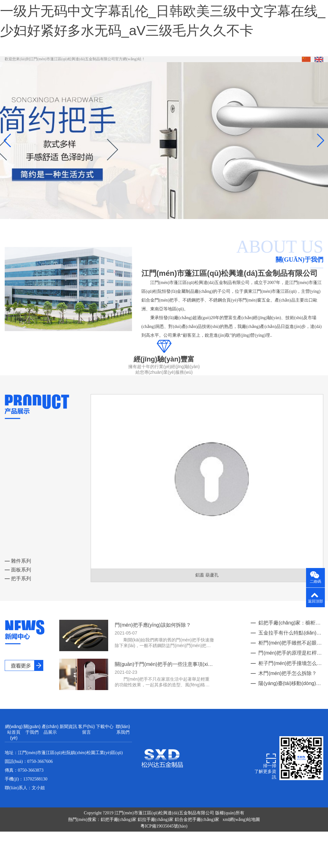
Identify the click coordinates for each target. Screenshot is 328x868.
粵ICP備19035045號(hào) (164, 846)
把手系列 (18, 598)
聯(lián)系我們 (123, 749)
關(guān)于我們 (32, 749)
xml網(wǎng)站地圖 (241, 839)
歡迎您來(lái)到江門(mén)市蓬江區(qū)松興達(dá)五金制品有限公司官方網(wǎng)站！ (75, 78)
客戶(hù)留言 (86, 749)
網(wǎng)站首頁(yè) (14, 752)
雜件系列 (18, 580)
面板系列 (18, 589)
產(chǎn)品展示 (50, 749)
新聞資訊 (68, 746)
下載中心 (105, 746)
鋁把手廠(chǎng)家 (119, 839)
